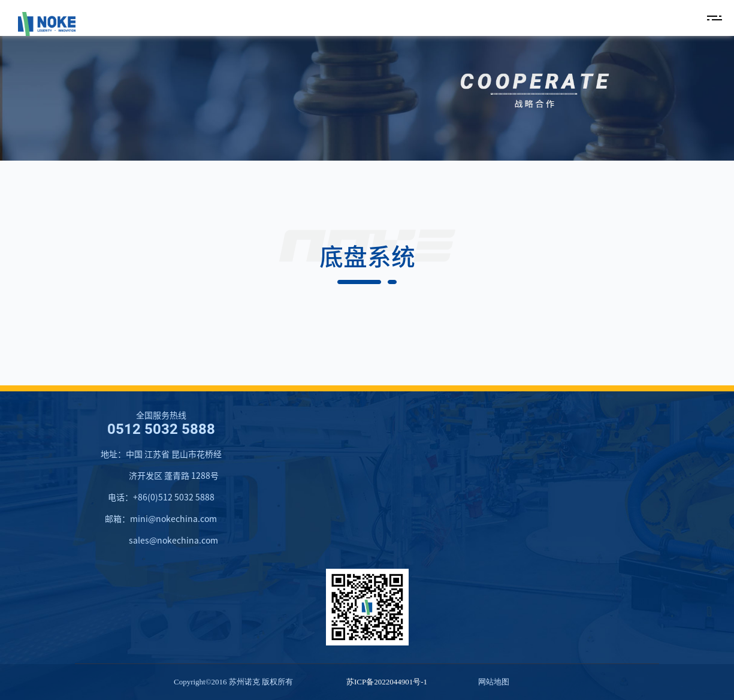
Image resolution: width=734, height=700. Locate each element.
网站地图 (494, 682)
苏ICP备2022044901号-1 (387, 682)
